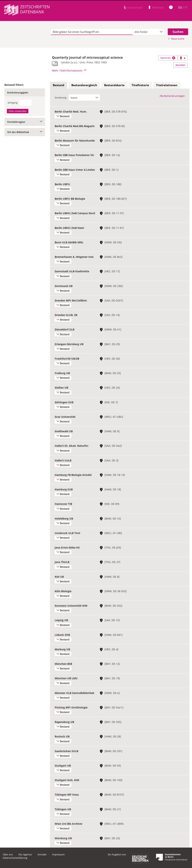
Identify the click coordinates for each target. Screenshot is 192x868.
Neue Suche (176, 39)
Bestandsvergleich (84, 85)
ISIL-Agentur (25, 854)
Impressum (58, 854)
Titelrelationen (167, 85)
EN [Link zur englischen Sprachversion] (180, 7)
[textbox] (92, 32)
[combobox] (149, 32)
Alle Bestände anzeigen (172, 96)
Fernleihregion (25, 122)
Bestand (59, 85)
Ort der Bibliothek (25, 132)
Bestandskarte (114, 85)
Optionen (168, 58)
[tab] (59, 85)
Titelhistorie (140, 85)
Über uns (8, 854)
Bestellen (181, 65)
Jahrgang (13, 103)
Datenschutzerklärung (15, 858)
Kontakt (42, 854)
